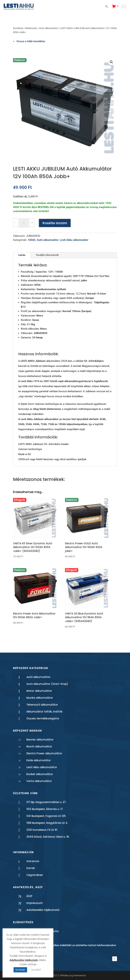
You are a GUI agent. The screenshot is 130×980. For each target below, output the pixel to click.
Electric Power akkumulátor (44, 753)
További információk (47, 255)
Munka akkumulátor (40, 698)
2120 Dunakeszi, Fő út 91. (42, 830)
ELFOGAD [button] (20, 970)
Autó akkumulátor (49, 28)
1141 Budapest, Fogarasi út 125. (46, 816)
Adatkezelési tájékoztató (43, 910)
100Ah (32, 240)
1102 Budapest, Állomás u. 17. (45, 809)
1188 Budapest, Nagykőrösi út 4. (47, 823)
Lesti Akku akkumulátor (74, 240)
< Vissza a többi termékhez (29, 41)
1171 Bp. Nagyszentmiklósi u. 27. (46, 802)
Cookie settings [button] (28, 964)
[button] (111, 62)
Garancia (33, 861)
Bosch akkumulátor (39, 746)
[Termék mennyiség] (24, 223)
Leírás (22, 255)
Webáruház (31, 28)
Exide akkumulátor (39, 760)
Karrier (31, 868)
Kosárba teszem (55, 223)
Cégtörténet (35, 875)
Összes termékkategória (43, 718)
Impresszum (35, 903)
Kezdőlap (18, 28)
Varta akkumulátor (39, 781)
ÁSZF (29, 896)
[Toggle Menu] (124, 6)
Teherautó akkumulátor (42, 705)
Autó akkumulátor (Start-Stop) (47, 684)
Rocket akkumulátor (40, 774)
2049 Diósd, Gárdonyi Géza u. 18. (48, 837)
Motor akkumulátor (39, 691)
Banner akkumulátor (40, 740)
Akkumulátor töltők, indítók (44, 712)
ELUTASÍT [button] (36, 970)
